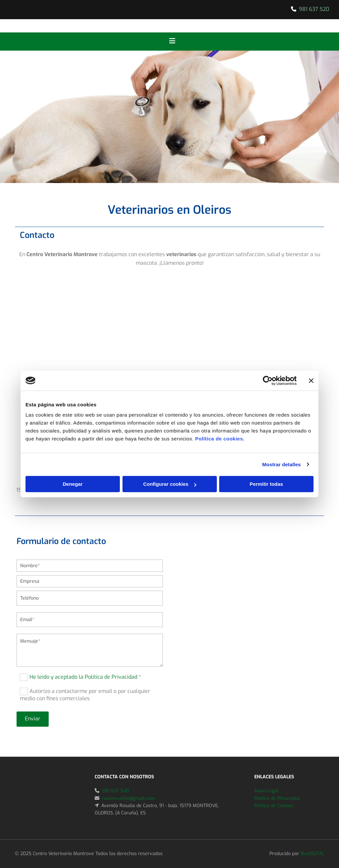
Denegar (73, 484)
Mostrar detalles (282, 464)
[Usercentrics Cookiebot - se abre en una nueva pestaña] (268, 381)
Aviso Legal (266, 791)
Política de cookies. (220, 439)
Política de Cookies (274, 806)
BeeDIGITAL (312, 854)
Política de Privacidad (277, 798)
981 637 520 (314, 9)
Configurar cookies (170, 484)
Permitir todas (266, 484)
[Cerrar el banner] (311, 381)
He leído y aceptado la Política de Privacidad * (85, 677)
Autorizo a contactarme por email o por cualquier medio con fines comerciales (85, 695)
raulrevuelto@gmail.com (128, 798)
